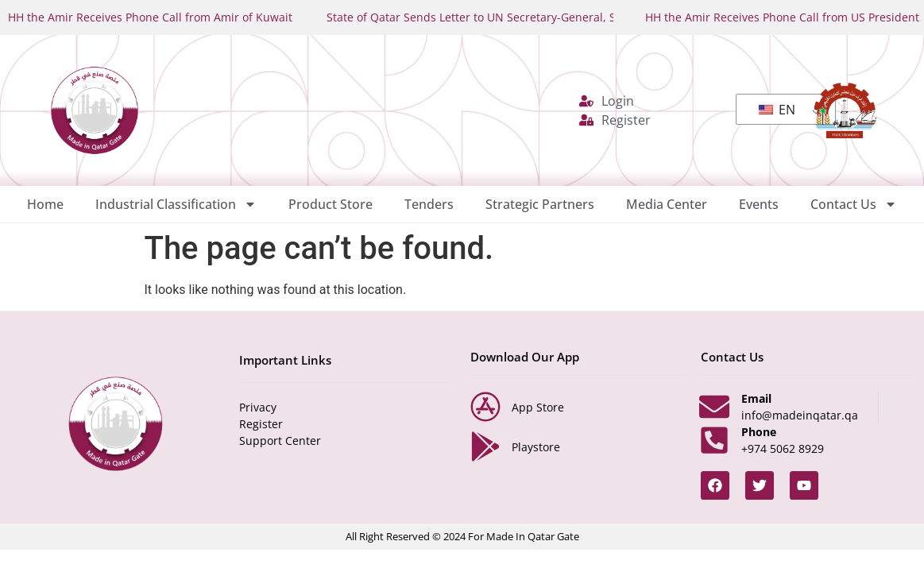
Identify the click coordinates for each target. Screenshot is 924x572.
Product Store (331, 204)
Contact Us (854, 204)
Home (45, 204)
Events (759, 204)
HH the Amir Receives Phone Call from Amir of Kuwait (150, 17)
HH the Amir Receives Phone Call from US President (782, 17)
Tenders (429, 204)
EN (777, 110)
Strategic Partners (540, 204)
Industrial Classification (176, 204)
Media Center (667, 204)
